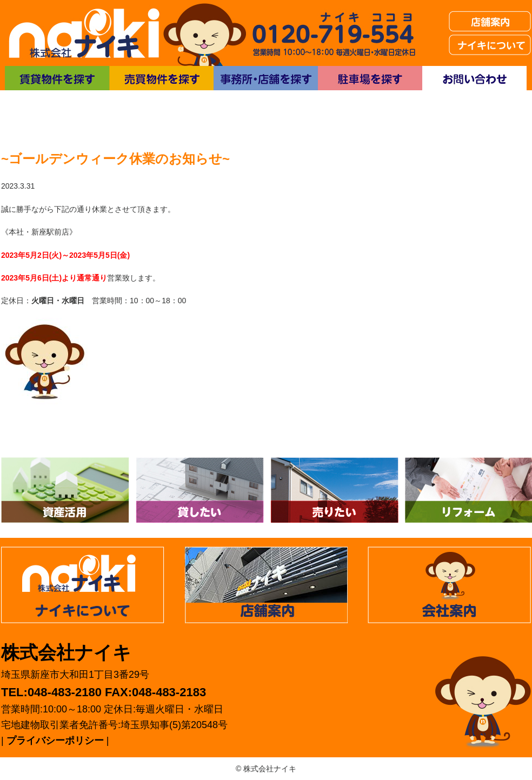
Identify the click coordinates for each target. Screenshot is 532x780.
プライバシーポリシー (55, 741)
